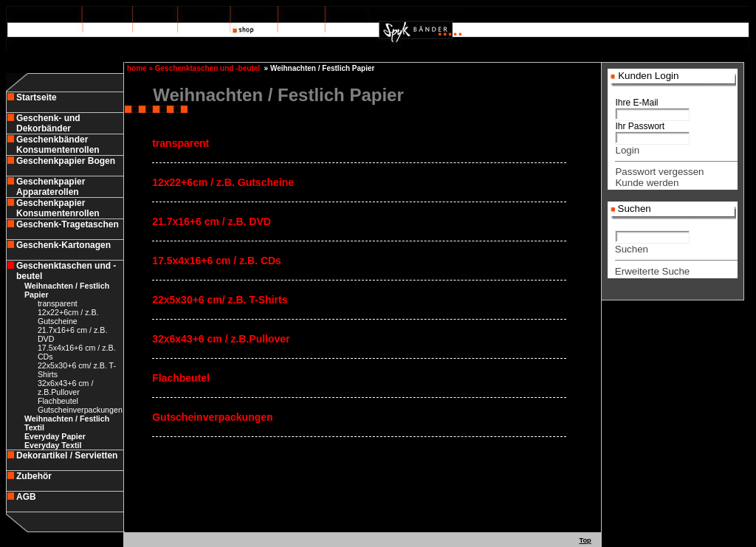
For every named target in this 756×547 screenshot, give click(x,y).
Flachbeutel (58, 401)
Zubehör (34, 476)
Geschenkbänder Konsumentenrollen (58, 145)
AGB (26, 497)
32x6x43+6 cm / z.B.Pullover (66, 388)
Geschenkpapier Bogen (66, 161)
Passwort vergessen (659, 172)
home (135, 68)
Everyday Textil (53, 445)
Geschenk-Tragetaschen (68, 224)
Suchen (632, 249)
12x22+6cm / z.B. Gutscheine (68, 317)
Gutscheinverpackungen (80, 410)
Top (585, 540)
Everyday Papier (55, 436)
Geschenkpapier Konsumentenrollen (58, 208)
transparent (58, 303)
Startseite (37, 97)
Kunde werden (647, 183)
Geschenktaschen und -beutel (207, 68)
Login (627, 150)
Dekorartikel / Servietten (67, 455)
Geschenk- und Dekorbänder (48, 123)
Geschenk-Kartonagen (63, 245)
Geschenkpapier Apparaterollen (51, 187)
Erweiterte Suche (653, 271)
